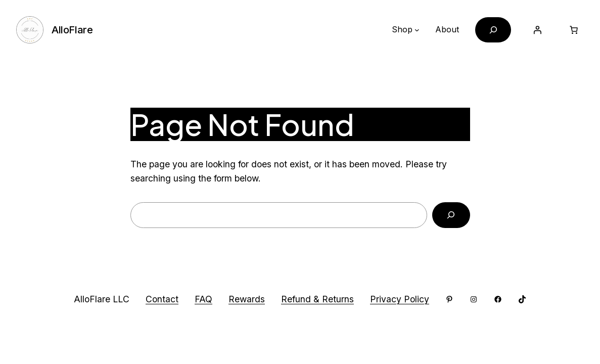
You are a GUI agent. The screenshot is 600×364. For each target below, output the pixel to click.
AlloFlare (72, 30)
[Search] (451, 215)
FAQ (203, 299)
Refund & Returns (317, 299)
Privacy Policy (400, 299)
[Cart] (574, 30)
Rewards (247, 299)
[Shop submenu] (417, 30)
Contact (162, 299)
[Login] (537, 30)
